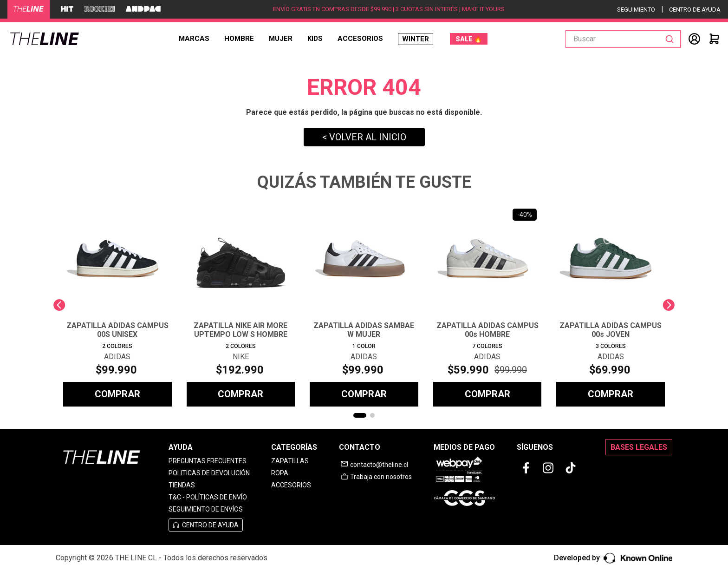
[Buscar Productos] (671, 39)
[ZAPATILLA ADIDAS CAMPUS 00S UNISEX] (117, 305)
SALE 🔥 (469, 39)
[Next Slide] (669, 305)
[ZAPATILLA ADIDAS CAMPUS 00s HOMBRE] (487, 305)
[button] (360, 415)
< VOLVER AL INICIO (364, 137)
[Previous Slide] (59, 305)
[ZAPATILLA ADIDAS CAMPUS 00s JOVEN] (611, 305)
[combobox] (623, 39)
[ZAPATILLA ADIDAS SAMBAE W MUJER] (364, 305)
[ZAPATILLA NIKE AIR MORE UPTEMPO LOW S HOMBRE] (241, 305)
